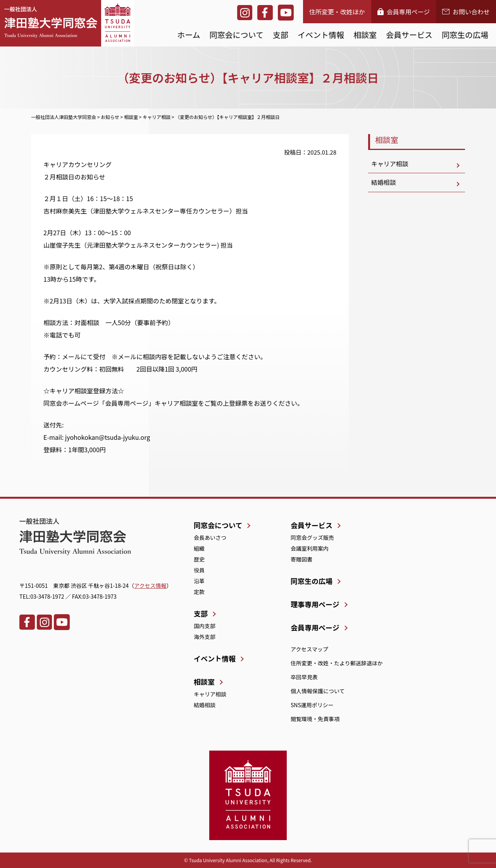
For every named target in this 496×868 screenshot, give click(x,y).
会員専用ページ (404, 12)
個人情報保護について (318, 691)
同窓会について (237, 35)
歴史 (199, 559)
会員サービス (409, 35)
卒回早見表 (304, 677)
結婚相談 (384, 183)
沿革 (199, 581)
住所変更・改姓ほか (337, 12)
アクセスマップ (309, 649)
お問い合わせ (466, 12)
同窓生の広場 (465, 35)
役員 (199, 570)
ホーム (189, 35)
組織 (199, 548)
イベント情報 (321, 35)
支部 (281, 35)
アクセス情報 (150, 586)
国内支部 (205, 626)
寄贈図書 (301, 559)
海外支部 (205, 637)
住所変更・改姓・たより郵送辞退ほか (337, 663)
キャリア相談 (390, 164)
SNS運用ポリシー (312, 705)
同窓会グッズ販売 (312, 537)
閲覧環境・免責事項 (315, 719)
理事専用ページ (315, 604)
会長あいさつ (210, 537)
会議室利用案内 (310, 548)
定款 (199, 592)
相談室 (365, 35)
